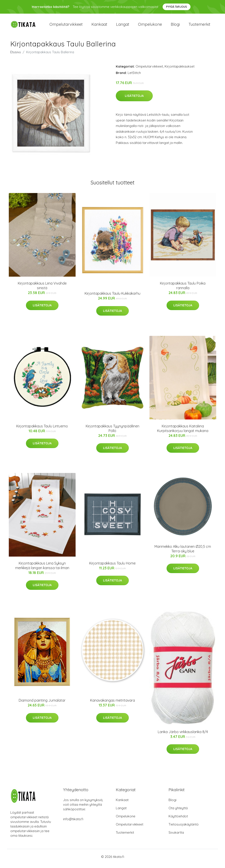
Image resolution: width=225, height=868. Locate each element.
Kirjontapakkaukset (180, 70)
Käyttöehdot (178, 820)
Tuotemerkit (199, 26)
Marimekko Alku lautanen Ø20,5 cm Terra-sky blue (183, 553)
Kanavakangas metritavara (112, 704)
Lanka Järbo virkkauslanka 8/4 (183, 736)
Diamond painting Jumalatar (42, 704)
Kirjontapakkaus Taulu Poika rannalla (183, 290)
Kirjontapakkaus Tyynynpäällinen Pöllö (112, 432)
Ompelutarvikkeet (66, 26)
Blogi (175, 26)
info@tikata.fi (73, 823)
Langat (123, 26)
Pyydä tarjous (177, 7)
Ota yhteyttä (178, 812)
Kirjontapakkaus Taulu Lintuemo (42, 430)
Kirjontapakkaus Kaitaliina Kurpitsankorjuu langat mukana (183, 432)
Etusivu (16, 56)
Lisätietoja (134, 100)
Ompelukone (150, 26)
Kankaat (99, 26)
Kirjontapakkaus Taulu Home (112, 567)
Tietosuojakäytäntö (184, 828)
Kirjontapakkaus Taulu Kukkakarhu (112, 297)
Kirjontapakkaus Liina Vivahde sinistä (42, 290)
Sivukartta (176, 836)
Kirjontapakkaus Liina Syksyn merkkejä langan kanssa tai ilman (42, 569)
